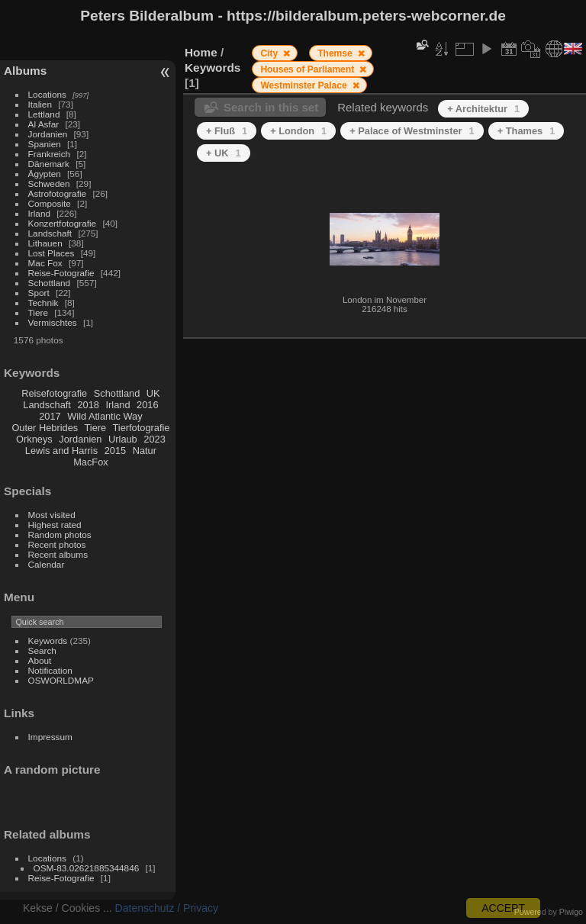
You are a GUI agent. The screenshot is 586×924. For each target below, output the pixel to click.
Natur (145, 451)
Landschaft (50, 233)
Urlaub (123, 439)
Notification (50, 670)
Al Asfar (44, 124)
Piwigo (571, 912)
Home (201, 52)
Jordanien (48, 134)
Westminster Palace (305, 85)
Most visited (52, 515)
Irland (39, 213)
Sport (39, 293)
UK (153, 393)
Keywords (48, 641)
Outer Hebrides (45, 428)
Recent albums (58, 554)
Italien (40, 104)
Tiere (38, 312)
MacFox (91, 462)
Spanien (45, 144)
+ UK (224, 153)
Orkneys (34, 439)
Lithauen (45, 243)
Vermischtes (53, 322)
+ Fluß (227, 131)
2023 (154, 439)
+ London (298, 131)
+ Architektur (483, 109)
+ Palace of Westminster (412, 131)
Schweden (49, 184)
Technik (43, 303)
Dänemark (49, 164)
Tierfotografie (142, 428)
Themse (336, 53)
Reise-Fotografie (61, 273)
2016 (147, 405)
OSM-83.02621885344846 (87, 868)
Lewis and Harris (61, 451)
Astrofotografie (58, 193)
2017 (50, 416)
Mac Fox (45, 263)
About (40, 660)
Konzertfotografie (63, 223)
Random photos (60, 534)
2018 (88, 405)
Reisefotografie (54, 393)
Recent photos (57, 544)
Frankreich (50, 154)
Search (42, 650)
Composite (50, 203)
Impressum (50, 737)
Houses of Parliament (308, 69)
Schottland (50, 283)
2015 (115, 451)
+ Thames (526, 131)
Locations (47, 94)
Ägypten (45, 174)
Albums (25, 71)
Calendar (47, 564)
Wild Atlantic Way (105, 416)
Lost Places (52, 253)
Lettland (44, 114)
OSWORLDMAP (61, 680)
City (270, 53)
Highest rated (55, 525)
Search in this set (271, 107)
